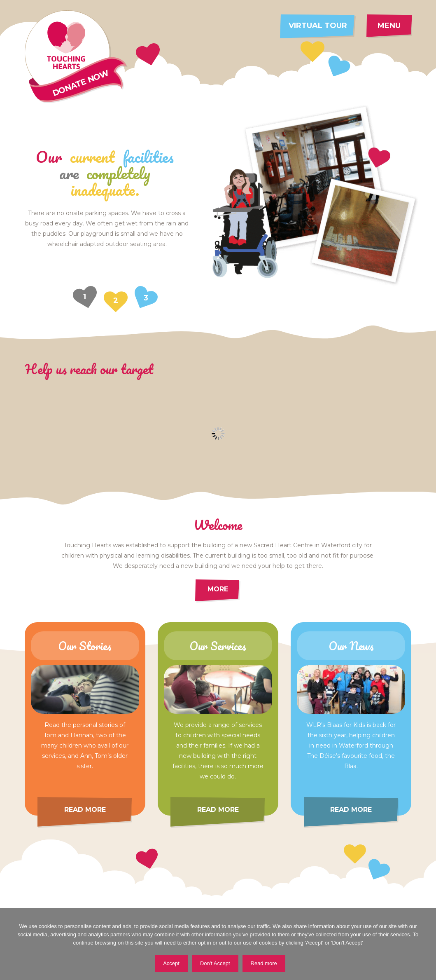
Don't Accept (215, 963)
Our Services (218, 646)
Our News (351, 646)
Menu (389, 26)
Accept (171, 963)
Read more (85, 810)
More (218, 589)
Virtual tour (318, 26)
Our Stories (85, 646)
